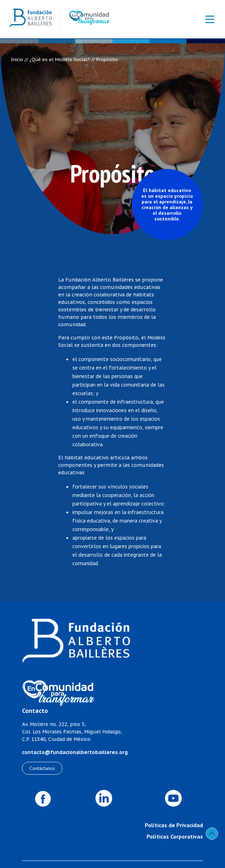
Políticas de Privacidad (174, 825)
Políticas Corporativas (175, 836)
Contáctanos (42, 768)
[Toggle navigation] (206, 19)
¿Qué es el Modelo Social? (60, 59)
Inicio (17, 59)
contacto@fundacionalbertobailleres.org (75, 752)
